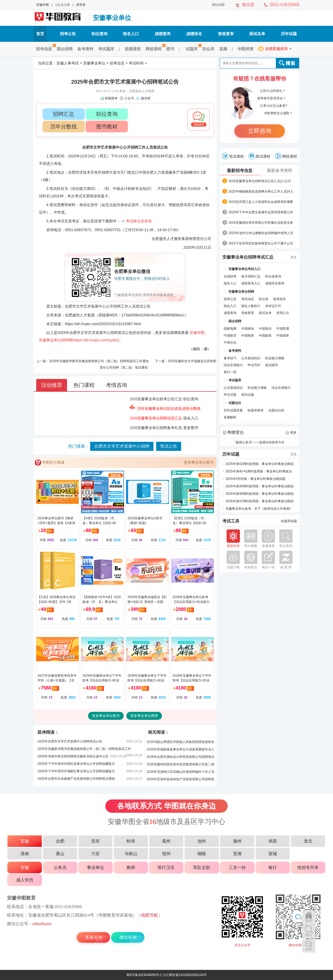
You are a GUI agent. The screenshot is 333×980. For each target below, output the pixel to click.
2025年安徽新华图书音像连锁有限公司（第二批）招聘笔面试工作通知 (99, 361)
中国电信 (265, 329)
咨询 (309, 949)
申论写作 (254, 365)
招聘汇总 (64, 114)
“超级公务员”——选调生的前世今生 (260, 442)
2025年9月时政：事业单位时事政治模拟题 (255, 479)
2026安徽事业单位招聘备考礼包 (156, 428)
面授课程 (133, 49)
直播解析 (230, 417)
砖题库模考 (256, 410)
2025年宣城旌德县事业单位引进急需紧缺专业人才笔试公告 (180, 750)
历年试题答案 (233, 410)
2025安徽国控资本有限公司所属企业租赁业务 (261, 223)
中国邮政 (265, 336)
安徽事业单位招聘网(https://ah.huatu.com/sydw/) (79, 340)
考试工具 (231, 521)
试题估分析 (276, 410)
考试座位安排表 (139, 221)
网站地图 (218, 5)
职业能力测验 (275, 358)
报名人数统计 (251, 306)
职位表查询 (273, 276)
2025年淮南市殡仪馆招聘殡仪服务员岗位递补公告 (73, 756)
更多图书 (191, 428)
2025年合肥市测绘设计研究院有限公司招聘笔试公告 (180, 758)
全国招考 (230, 276)
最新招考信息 (240, 171)
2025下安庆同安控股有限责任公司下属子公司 (261, 243)
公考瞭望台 (233, 432)
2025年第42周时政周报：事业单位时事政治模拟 (260, 464)
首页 (40, 34)
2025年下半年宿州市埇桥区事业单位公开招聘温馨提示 (76, 771)
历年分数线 (64, 126)
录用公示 (283, 313)
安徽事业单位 (112, 18)
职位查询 (99, 34)
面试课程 (259, 156)
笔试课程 (233, 156)
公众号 (129, 98)
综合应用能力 (233, 365)
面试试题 (248, 395)
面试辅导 (272, 365)
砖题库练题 (289, 521)
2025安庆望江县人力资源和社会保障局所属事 (261, 202)
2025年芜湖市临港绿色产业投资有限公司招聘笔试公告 (180, 780)
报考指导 (280, 299)
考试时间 (136, 63)
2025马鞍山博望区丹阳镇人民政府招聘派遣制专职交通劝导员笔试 (180, 743)
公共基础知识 (251, 358)
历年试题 (289, 34)
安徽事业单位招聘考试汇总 (248, 257)
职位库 (208, 49)
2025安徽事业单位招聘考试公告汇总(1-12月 (260, 181)
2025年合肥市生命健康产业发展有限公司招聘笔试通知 (76, 779)
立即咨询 (260, 131)
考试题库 (106, 49)
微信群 (248, 5)
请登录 (81, 5)
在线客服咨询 (276, 49)
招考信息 (45, 49)
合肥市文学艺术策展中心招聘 (122, 446)
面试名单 (257, 34)
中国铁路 (248, 336)
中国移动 (248, 329)
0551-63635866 (285, 5)
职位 (309, 935)
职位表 (264, 299)
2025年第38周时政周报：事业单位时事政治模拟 (260, 494)
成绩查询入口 (251, 283)
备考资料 (85, 49)
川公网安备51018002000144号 (185, 975)
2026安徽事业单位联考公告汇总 (156, 399)
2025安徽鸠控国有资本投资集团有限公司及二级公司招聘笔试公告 (180, 765)
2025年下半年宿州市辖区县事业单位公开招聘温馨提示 (76, 764)
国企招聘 (65, 49)
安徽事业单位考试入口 (244, 269)
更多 (294, 257)
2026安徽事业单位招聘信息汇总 (156, 418)
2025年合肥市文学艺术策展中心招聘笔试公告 (70, 741)
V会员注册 (63, 5)
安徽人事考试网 (60, 18)
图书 (170, 49)
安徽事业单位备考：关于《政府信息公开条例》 (259, 509)
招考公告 (68, 34)
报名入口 (131, 34)
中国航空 (230, 336)
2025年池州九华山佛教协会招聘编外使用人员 (261, 233)
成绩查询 (163, 34)
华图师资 (245, 49)
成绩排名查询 (275, 283)
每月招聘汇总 (251, 276)
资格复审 (226, 34)
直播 (223, 49)
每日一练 (230, 372)
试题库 (193, 49)
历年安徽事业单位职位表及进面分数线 (169, 409)
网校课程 (155, 49)
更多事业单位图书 (199, 462)
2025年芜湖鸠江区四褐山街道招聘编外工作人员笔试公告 (180, 773)
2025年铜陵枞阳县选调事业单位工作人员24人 (261, 191)
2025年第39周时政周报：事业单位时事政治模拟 (260, 486)
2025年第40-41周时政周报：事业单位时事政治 (259, 471)
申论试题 (230, 395)
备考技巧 (230, 358)
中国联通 (283, 329)
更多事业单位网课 (144, 716)
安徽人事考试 (68, 63)
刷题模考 (111, 98)
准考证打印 (273, 306)
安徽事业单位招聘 (241, 292)
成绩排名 (194, 34)
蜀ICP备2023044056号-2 (144, 975)
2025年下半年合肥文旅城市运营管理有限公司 (261, 212)
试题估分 (235, 403)
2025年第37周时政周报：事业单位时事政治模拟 (260, 501)
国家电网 (230, 329)
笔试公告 (169, 446)
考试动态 (248, 299)
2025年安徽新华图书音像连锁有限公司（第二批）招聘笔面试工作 (84, 749)
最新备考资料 (280, 171)
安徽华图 (43, 5)
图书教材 (107, 126)
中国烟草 (283, 336)
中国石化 (230, 342)
